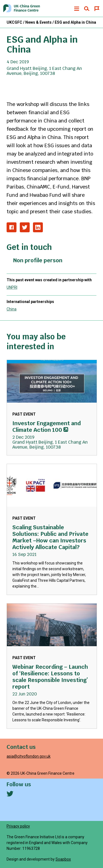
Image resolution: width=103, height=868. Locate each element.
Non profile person (38, 260)
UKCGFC (14, 22)
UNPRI (12, 287)
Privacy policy (18, 826)
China (12, 309)
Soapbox (63, 859)
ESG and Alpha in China (75, 22)
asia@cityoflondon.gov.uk (29, 756)
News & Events (38, 22)
